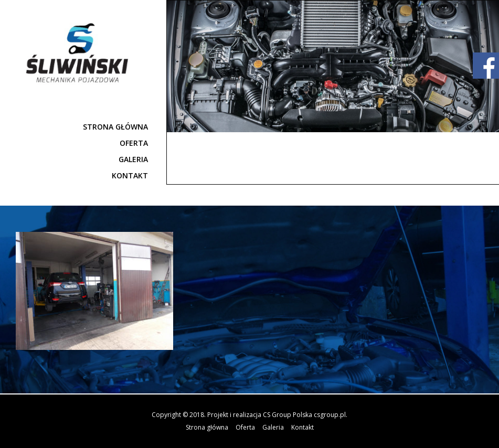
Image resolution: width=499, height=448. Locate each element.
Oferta (134, 143)
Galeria (133, 159)
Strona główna (115, 127)
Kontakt (130, 175)
